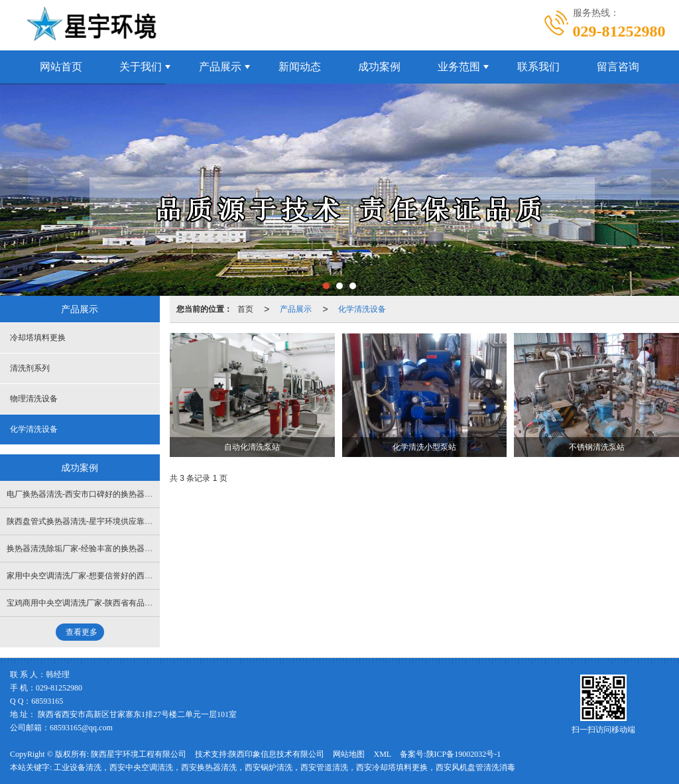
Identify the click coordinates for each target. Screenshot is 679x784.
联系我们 (538, 67)
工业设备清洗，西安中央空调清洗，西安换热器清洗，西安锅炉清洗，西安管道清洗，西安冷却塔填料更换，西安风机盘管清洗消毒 (284, 767)
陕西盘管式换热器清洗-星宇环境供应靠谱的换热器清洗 (103, 521)
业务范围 (459, 67)
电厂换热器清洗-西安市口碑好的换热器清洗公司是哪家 (103, 494)
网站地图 (349, 754)
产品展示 (220, 67)
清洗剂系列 (30, 368)
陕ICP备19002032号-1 (464, 754)
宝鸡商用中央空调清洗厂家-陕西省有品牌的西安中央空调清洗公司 (123, 603)
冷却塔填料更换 (38, 338)
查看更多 (82, 632)
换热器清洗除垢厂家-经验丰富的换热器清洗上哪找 (95, 549)
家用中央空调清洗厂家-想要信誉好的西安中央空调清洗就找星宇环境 (127, 576)
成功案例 (379, 67)
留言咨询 (618, 67)
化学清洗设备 (362, 309)
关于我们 (141, 67)
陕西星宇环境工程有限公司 (139, 754)
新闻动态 (300, 67)
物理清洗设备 (34, 399)
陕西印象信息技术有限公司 (277, 754)
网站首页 (61, 67)
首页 (245, 309)
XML (382, 754)
